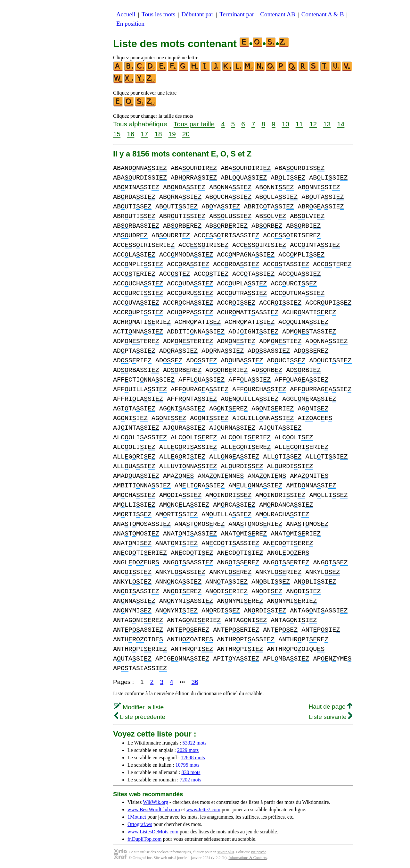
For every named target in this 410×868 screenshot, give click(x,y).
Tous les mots (158, 14)
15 (117, 134)
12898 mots (193, 758)
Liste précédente (140, 717)
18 (158, 134)
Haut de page (330, 707)
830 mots (191, 772)
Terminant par (237, 14)
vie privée (258, 852)
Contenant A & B (323, 14)
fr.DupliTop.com (144, 839)
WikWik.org (156, 802)
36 (195, 682)
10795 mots (188, 765)
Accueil (126, 14)
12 (313, 124)
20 (186, 134)
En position (130, 24)
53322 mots (194, 743)
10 (286, 124)
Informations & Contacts (247, 858)
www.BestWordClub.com (154, 809)
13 (327, 124)
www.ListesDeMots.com (153, 832)
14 (341, 124)
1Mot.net (137, 817)
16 (131, 134)
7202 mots (190, 780)
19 (172, 134)
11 (299, 124)
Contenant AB (278, 14)
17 (144, 134)
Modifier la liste (139, 707)
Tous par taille (194, 124)
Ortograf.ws (140, 824)
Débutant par (197, 14)
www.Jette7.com (203, 809)
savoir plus (226, 852)
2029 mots (188, 750)
